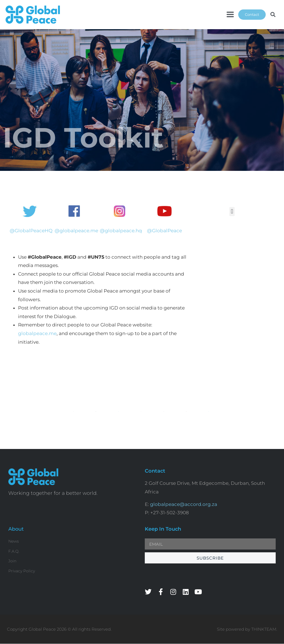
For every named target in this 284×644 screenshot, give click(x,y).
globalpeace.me (37, 333)
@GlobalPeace (164, 231)
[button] (230, 15)
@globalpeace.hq (121, 231)
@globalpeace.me (76, 231)
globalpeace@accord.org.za (184, 504)
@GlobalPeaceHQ (31, 231)
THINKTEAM (264, 629)
